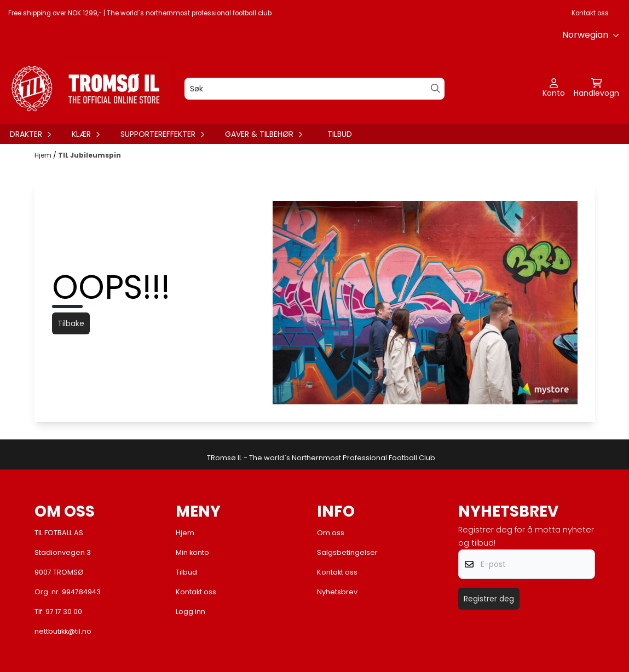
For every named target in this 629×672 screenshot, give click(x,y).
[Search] (435, 88)
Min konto (192, 552)
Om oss (331, 533)
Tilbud (340, 134)
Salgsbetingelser (347, 552)
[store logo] (88, 88)
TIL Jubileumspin (90, 155)
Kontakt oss (590, 13)
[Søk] (314, 89)
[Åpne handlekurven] (596, 89)
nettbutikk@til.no (63, 631)
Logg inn (191, 612)
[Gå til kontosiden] (554, 89)
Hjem (44, 155)
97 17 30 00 (64, 612)
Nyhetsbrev (337, 592)
